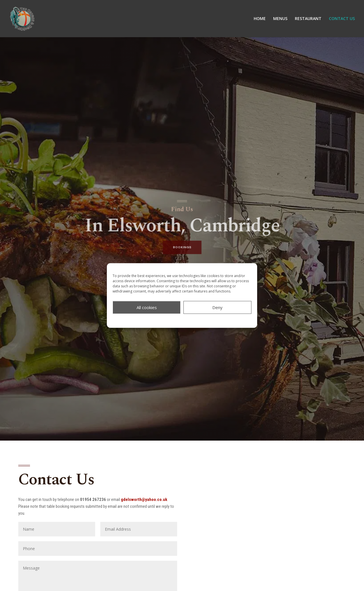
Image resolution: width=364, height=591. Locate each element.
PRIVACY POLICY (195, 320)
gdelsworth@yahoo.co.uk (144, 500)
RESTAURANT (308, 19)
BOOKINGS (182, 244)
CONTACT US (342, 19)
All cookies (147, 307)
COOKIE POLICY (166, 320)
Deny (217, 307)
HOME (260, 19)
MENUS (280, 19)
